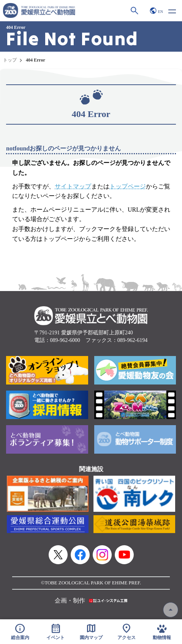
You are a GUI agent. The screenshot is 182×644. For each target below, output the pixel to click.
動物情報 (162, 632)
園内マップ (91, 632)
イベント (55, 632)
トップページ (128, 186)
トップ (10, 60)
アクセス (127, 632)
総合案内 (20, 632)
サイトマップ (73, 186)
